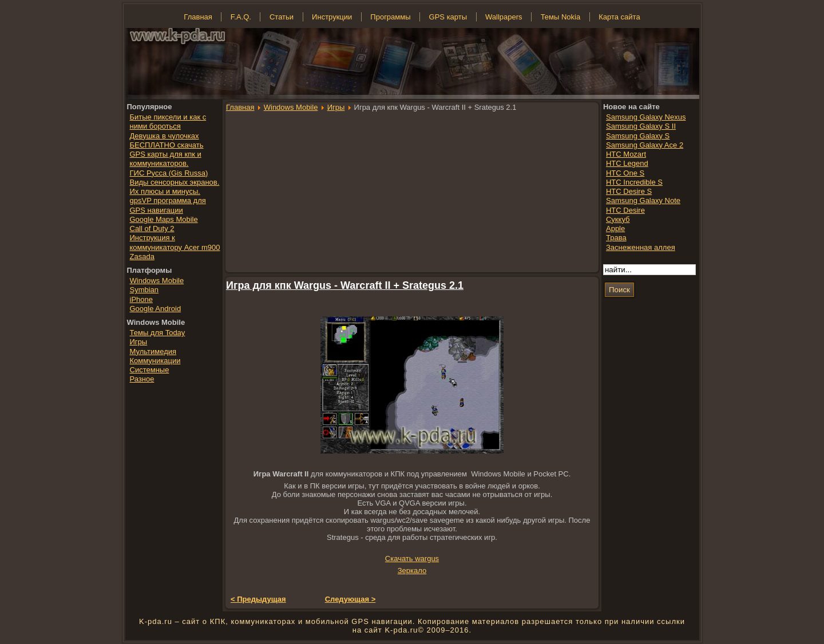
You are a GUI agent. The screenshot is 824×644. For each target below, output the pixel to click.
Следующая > (350, 599)
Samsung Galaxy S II (641, 126)
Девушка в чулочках (165, 136)
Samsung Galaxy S (638, 136)
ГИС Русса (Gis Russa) (169, 173)
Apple (615, 228)
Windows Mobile (291, 107)
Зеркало (412, 571)
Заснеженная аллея (641, 247)
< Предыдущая (258, 599)
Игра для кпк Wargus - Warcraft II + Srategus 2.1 (345, 285)
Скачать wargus (412, 558)
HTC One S (625, 173)
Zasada (142, 257)
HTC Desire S (629, 191)
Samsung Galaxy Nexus (646, 117)
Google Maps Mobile (164, 219)
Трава (616, 238)
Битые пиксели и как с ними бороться (168, 122)
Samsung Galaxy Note (643, 200)
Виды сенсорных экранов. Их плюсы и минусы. (175, 187)
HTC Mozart (626, 154)
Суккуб (618, 219)
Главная (240, 107)
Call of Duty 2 (152, 228)
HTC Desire (625, 210)
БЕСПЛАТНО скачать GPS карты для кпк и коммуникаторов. (167, 154)
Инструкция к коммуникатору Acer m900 (175, 242)
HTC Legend (627, 163)
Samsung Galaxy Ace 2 (645, 145)
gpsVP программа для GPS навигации (168, 205)
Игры (336, 107)
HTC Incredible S (634, 182)
